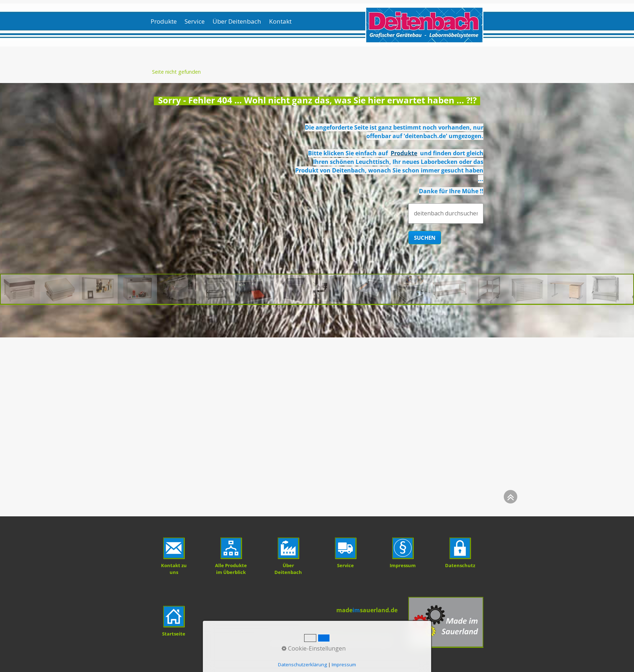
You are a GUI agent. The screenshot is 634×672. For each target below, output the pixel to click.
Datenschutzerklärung (303, 664)
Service (195, 21)
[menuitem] (166, 21)
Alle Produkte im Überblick (231, 569)
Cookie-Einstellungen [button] (314, 648)
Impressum (344, 664)
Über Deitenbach (237, 21)
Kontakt (280, 21)
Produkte (164, 21)
